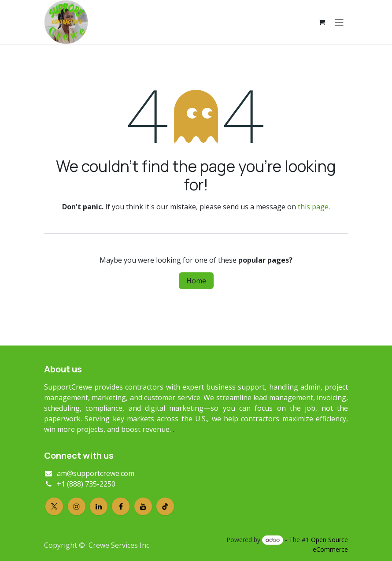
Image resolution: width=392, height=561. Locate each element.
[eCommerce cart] (322, 22)
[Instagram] (77, 506)
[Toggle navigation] (339, 22)
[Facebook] (121, 506)
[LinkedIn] (99, 506)
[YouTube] (143, 506)
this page (313, 207)
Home (196, 281)
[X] (54, 506)
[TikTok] (165, 506)
